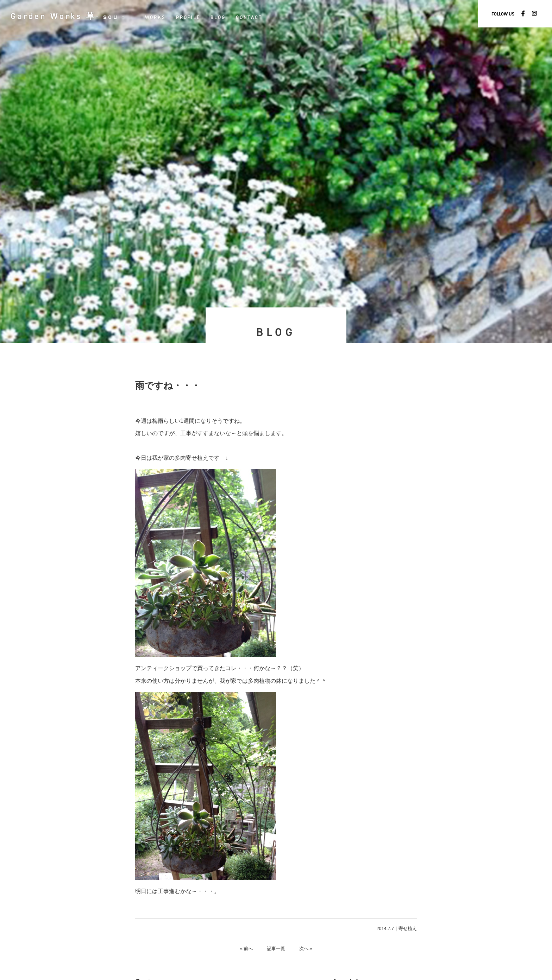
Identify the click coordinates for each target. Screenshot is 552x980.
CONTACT (250, 17)
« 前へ (246, 949)
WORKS (156, 17)
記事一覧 (276, 949)
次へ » (306, 949)
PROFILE (189, 17)
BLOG (219, 17)
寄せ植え (408, 928)
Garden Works (68, 16)
